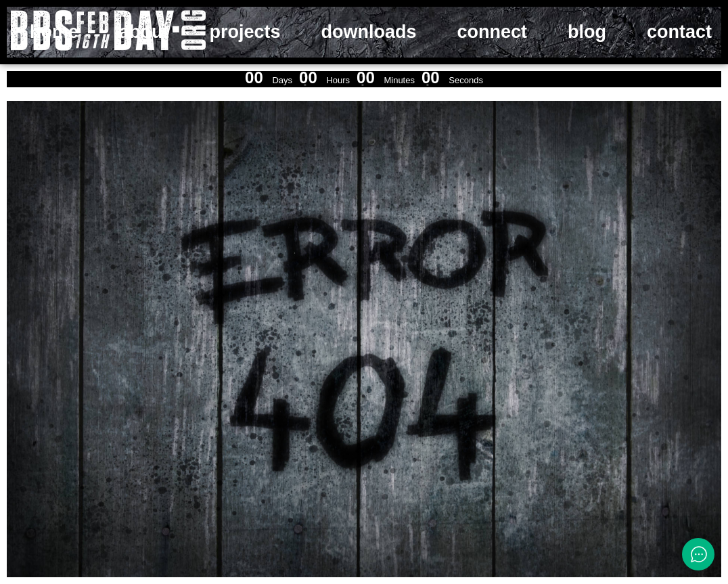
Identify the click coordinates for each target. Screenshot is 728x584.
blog (587, 32)
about (144, 32)
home (54, 32)
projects (245, 32)
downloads (369, 32)
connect (493, 32)
